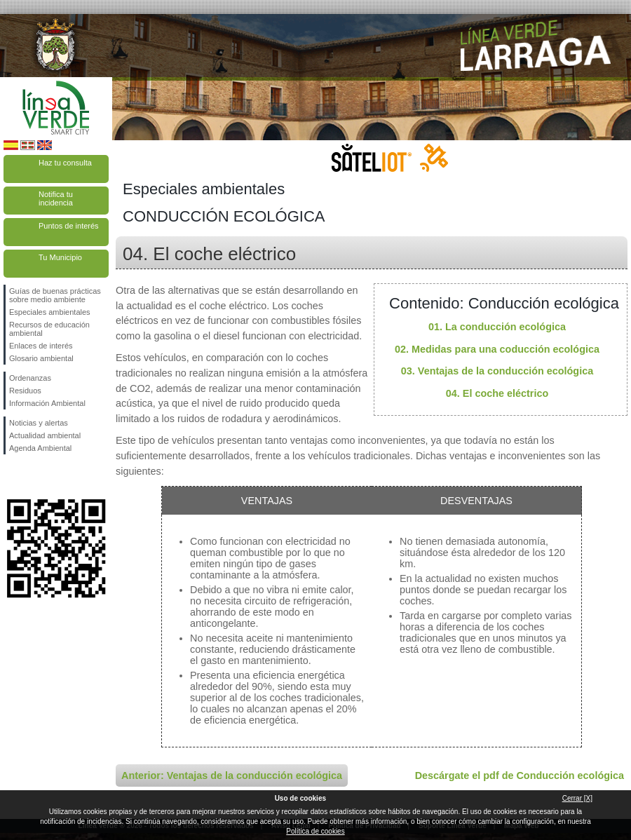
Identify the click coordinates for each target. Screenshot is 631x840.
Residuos (25, 391)
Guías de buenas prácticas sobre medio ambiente (55, 295)
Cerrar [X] (577, 798)
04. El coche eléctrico (497, 393)
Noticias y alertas (39, 423)
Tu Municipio (60, 257)
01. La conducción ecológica (497, 327)
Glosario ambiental (41, 358)
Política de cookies (315, 831)
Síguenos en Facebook (12, 477)
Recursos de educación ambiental (49, 329)
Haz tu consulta (65, 163)
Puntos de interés (69, 226)
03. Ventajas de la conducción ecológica (497, 371)
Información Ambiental (47, 403)
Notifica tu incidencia (56, 198)
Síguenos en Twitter (35, 477)
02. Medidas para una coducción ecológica (497, 349)
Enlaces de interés (41, 346)
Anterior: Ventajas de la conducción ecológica (232, 775)
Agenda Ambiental (40, 448)
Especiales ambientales (50, 312)
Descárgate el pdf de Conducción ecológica (520, 775)
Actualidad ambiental (45, 435)
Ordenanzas (30, 378)
